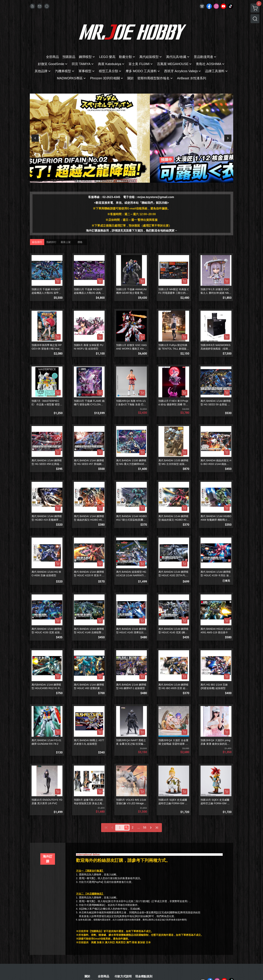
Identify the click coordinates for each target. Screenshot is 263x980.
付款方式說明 (123, 976)
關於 (87, 976)
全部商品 (103, 976)
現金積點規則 (144, 976)
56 (145, 828)
